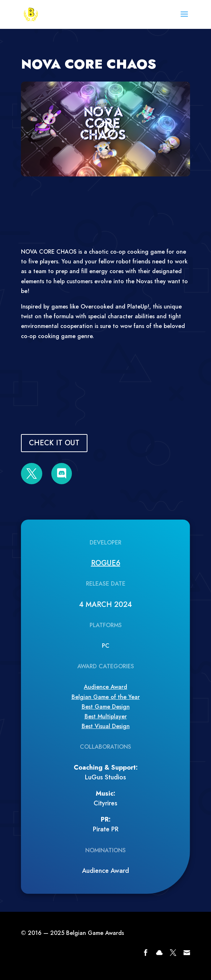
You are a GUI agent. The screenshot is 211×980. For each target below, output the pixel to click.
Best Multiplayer (106, 716)
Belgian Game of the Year (106, 697)
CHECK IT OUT (54, 443)
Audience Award (105, 687)
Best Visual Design (106, 726)
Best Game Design (106, 707)
